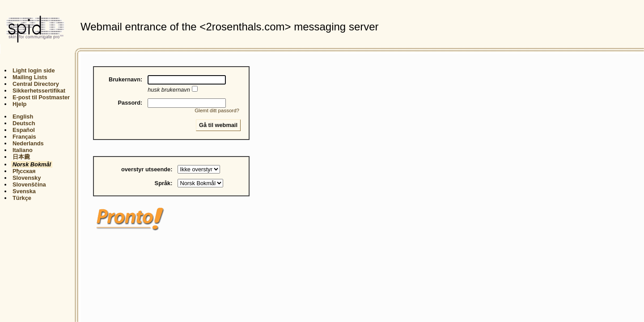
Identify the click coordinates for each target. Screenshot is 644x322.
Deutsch (24, 123)
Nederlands (28, 143)
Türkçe (22, 198)
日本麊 (21, 157)
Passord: (130, 103)
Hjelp (19, 104)
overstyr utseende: (147, 169)
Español (24, 130)
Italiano (23, 150)
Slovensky (27, 178)
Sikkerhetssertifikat (39, 91)
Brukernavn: (125, 79)
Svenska (24, 191)
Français (24, 137)
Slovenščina (29, 184)
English (23, 117)
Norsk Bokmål (32, 164)
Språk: (164, 183)
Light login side (34, 70)
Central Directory (36, 84)
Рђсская (24, 171)
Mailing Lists (30, 77)
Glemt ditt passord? (217, 110)
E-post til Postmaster (41, 97)
